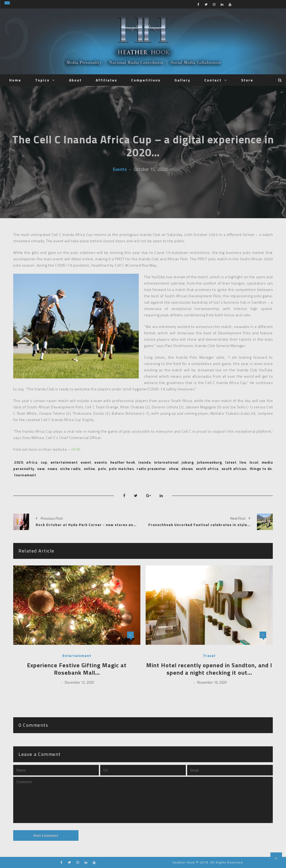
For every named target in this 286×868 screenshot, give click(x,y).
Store (247, 80)
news (52, 469)
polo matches (121, 469)
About (75, 80)
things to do (261, 469)
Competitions (146, 80)
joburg (188, 462)
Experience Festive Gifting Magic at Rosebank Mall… (77, 669)
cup (44, 462)
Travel (209, 656)
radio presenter (151, 469)
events (101, 462)
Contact (213, 80)
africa (32, 462)
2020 (19, 462)
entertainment (64, 462)
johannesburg (209, 462)
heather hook (123, 462)
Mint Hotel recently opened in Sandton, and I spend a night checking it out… (209, 669)
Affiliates (106, 80)
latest (231, 462)
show (174, 469)
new (41, 469)
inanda (144, 462)
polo (102, 469)
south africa (207, 469)
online (89, 469)
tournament (25, 475)
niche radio (70, 469)
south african (234, 469)
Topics (42, 80)
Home (15, 80)
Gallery (182, 80)
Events (120, 169)
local (254, 462)
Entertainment (77, 656)
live (243, 462)
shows (187, 469)
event (86, 462)
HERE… (77, 449)
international (166, 462)
